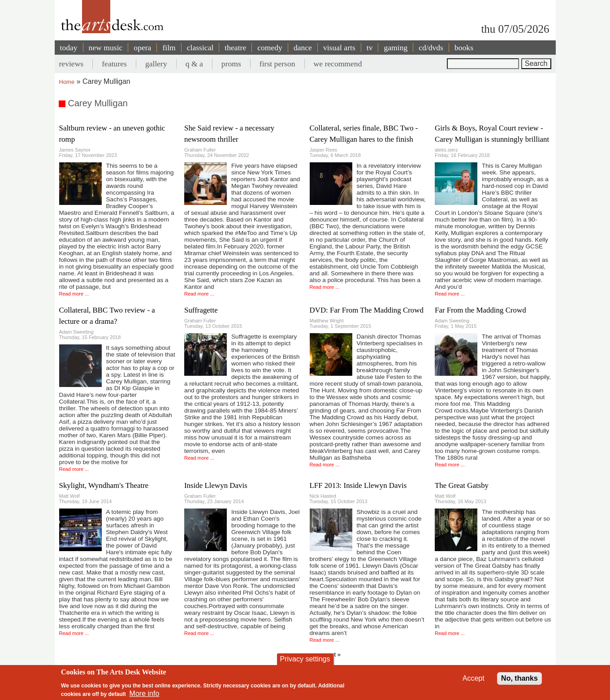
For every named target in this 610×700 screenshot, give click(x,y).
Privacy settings (305, 659)
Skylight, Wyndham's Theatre (104, 485)
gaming (396, 48)
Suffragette (201, 310)
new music (106, 48)
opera (142, 48)
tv (370, 48)
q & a (194, 64)
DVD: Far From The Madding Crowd (367, 310)
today (69, 48)
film (169, 48)
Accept (474, 678)
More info (145, 693)
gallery (156, 64)
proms (231, 64)
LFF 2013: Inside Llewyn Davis (358, 485)
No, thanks (519, 678)
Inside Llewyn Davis (216, 485)
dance (303, 48)
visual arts (339, 48)
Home (67, 82)
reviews (71, 64)
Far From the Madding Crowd (480, 310)
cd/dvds (431, 48)
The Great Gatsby (462, 485)
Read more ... (74, 294)
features (114, 64)
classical (200, 48)
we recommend (338, 64)
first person (277, 64)
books (464, 48)
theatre (235, 48)
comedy (270, 48)
